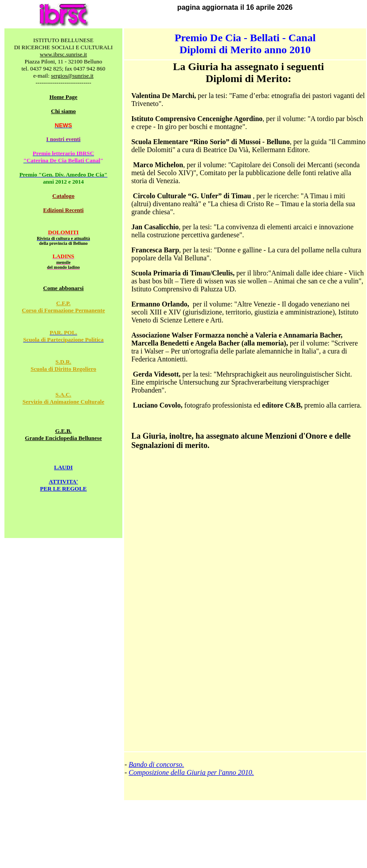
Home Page (63, 97)
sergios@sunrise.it (72, 76)
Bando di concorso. (156, 764)
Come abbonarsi (63, 288)
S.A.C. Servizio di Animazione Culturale (64, 398)
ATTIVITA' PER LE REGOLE (63, 485)
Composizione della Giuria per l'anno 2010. (191, 772)
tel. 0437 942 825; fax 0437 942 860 (63, 69)
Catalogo (63, 196)
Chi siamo (63, 111)
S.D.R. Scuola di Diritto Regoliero (63, 365)
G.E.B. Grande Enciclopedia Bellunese (63, 434)
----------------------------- (63, 83)
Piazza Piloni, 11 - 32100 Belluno (64, 61)
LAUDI (63, 467)
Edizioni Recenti (63, 210)
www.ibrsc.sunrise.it (63, 54)
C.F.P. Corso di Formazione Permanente (63, 307)
